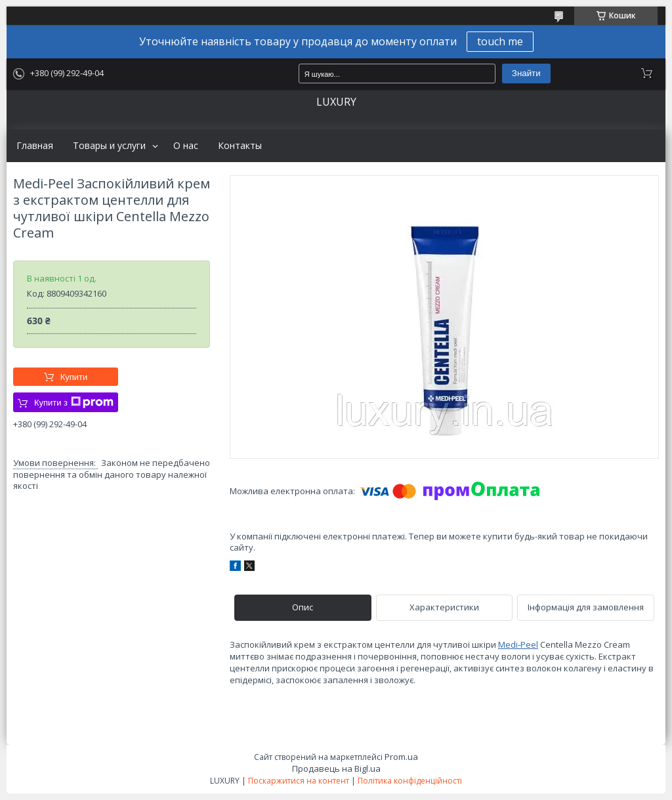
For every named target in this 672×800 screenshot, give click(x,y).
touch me (500, 41)
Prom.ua (401, 757)
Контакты (240, 146)
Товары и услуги (109, 146)
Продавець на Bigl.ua (336, 768)
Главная (35, 146)
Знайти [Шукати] (526, 73)
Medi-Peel (518, 644)
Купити (74, 377)
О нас (186, 146)
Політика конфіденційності (410, 781)
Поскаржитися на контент (299, 781)
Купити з (74, 402)
